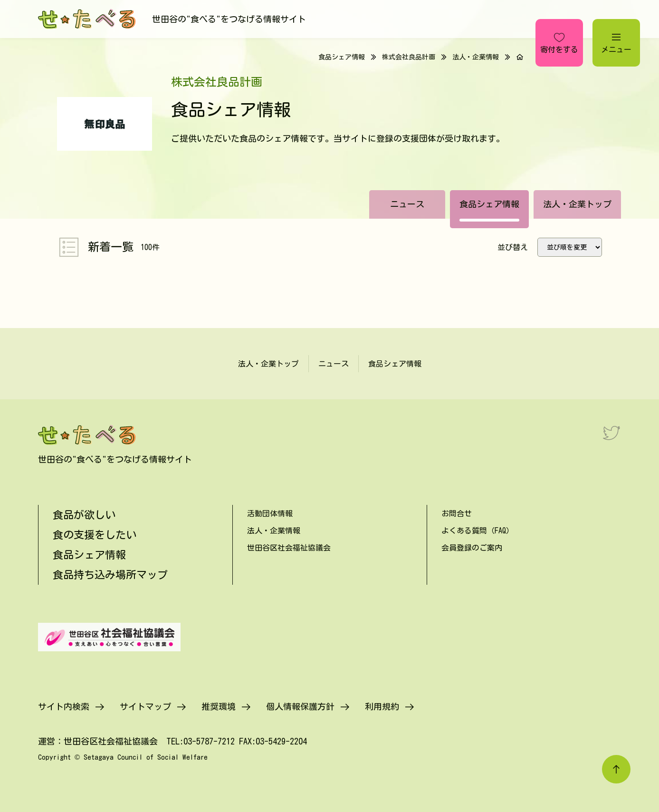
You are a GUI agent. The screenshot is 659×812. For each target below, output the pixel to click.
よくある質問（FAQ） (478, 531)
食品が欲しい (84, 515)
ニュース (407, 204)
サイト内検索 (64, 706)
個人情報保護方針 (300, 706)
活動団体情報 (270, 513)
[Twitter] (611, 433)
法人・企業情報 (476, 57)
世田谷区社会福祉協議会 (289, 548)
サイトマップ (145, 706)
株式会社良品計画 (409, 57)
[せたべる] (88, 19)
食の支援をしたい (95, 535)
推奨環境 (219, 706)
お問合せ (457, 513)
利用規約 (382, 706)
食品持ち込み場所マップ (110, 575)
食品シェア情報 (489, 204)
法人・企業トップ (577, 204)
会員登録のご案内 (472, 548)
